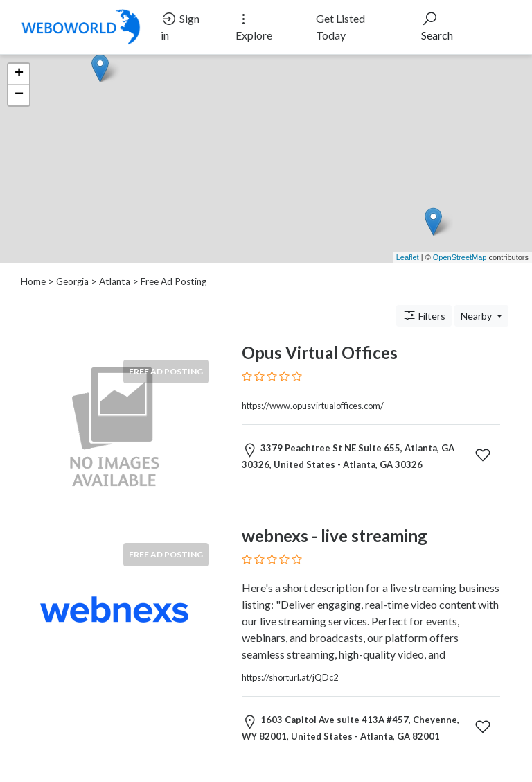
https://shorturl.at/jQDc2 (290, 677)
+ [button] (19, 74)
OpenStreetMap (460, 257)
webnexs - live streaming (335, 536)
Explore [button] (254, 26)
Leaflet (408, 257)
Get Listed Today (340, 27)
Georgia (72, 281)
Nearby (477, 316)
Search (437, 26)
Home (33, 281)
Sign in (180, 26)
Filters (424, 315)
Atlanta (115, 281)
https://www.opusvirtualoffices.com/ (313, 406)
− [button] (19, 95)
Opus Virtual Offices (320, 353)
